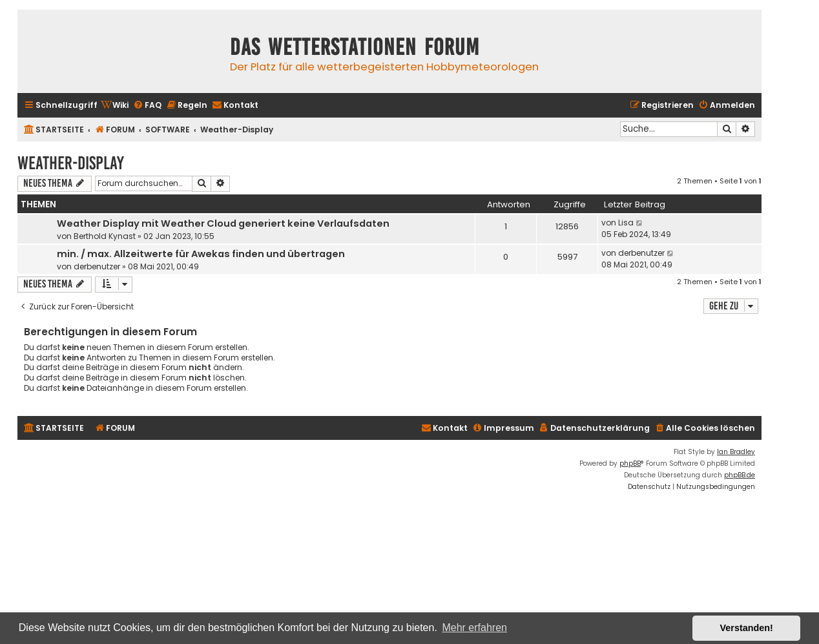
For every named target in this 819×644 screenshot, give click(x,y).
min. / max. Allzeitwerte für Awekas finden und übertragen (201, 254)
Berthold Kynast (105, 236)
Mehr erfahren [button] (474, 628)
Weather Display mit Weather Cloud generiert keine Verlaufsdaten (223, 223)
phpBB (630, 463)
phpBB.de (740, 475)
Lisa (626, 223)
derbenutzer (97, 266)
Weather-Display (71, 163)
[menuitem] (115, 106)
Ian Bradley (736, 452)
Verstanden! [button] (747, 628)
